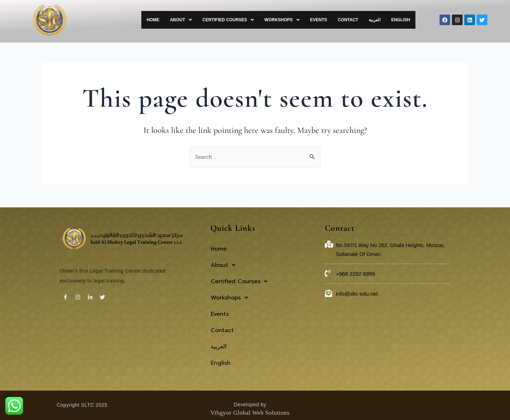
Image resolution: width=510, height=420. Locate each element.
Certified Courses (248, 20)
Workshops (298, 20)
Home (180, 20)
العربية (380, 20)
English (402, 20)
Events (331, 20)
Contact (357, 20)
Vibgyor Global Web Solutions (250, 390)
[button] (204, 20)
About (204, 20)
